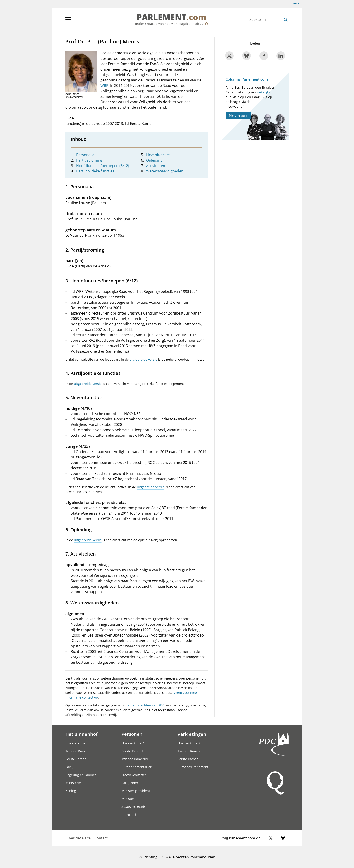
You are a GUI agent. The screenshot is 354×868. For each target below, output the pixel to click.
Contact (101, 838)
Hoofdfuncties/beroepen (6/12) (103, 166)
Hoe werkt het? (133, 743)
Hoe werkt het (76, 743)
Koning (71, 791)
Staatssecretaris (134, 807)
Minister (128, 799)
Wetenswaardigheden (165, 171)
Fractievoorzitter (134, 775)
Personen (132, 734)
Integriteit (129, 814)
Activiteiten (156, 166)
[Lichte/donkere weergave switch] (298, 4)
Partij (69, 767)
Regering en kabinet (81, 775)
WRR (104, 86)
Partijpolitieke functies (95, 171)
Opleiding (154, 160)
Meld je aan (238, 115)
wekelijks (264, 92)
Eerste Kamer (76, 759)
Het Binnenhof (81, 734)
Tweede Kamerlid (135, 759)
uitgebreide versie (143, 359)
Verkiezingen (192, 734)
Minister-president (136, 791)
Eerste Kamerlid (134, 751)
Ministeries (74, 783)
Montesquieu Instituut (188, 24)
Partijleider (130, 783)
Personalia (85, 155)
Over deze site (79, 838)
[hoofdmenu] (83, 21)
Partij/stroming (89, 160)
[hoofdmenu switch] (68, 21)
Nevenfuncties (158, 155)
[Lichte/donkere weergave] (298, 4)
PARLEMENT (171, 17)
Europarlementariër (137, 767)
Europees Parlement (193, 767)
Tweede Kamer (77, 751)
